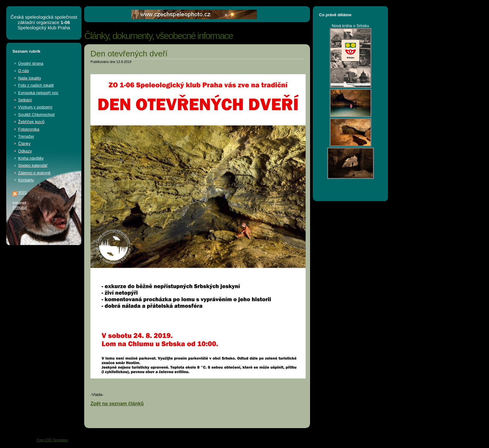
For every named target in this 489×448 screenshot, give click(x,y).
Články (24, 144)
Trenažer (26, 136)
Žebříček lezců (31, 122)
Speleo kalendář (33, 165)
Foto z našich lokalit (36, 85)
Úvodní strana (31, 63)
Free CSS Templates (52, 440)
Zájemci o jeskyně (34, 173)
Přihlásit (20, 207)
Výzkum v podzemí (35, 107)
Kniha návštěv (31, 158)
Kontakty (26, 180)
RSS (20, 193)
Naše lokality (30, 78)
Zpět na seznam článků (117, 404)
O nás (24, 71)
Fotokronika (29, 129)
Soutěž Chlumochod (36, 115)
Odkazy (25, 151)
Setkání (25, 100)
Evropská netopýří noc (38, 93)
